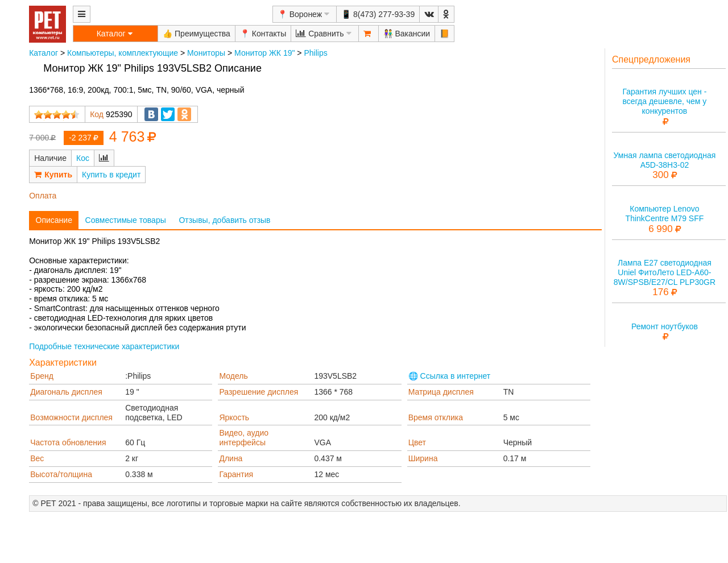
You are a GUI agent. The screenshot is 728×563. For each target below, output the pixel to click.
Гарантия (236, 474)
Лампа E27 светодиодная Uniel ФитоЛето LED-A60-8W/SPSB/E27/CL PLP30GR (665, 272)
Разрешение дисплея (258, 392)
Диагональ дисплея (66, 392)
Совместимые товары (126, 220)
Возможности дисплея (71, 417)
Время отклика (436, 417)
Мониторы (206, 53)
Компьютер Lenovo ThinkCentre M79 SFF (665, 214)
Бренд (42, 376)
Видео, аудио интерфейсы (244, 438)
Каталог (44, 53)
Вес (37, 458)
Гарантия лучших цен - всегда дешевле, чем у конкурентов (664, 101)
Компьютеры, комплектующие (123, 53)
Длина (231, 458)
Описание (54, 220)
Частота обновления (68, 442)
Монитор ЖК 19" (264, 53)
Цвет (417, 442)
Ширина (423, 458)
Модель (233, 376)
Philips (315, 53)
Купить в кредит (111, 175)
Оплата (43, 196)
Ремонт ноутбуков (665, 326)
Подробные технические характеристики (104, 346)
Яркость (234, 417)
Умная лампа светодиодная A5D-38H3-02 (665, 160)
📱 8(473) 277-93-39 (378, 14)
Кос (83, 158)
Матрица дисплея (441, 392)
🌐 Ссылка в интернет (450, 376)
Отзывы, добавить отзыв (224, 220)
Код (97, 114)
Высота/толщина (61, 474)
